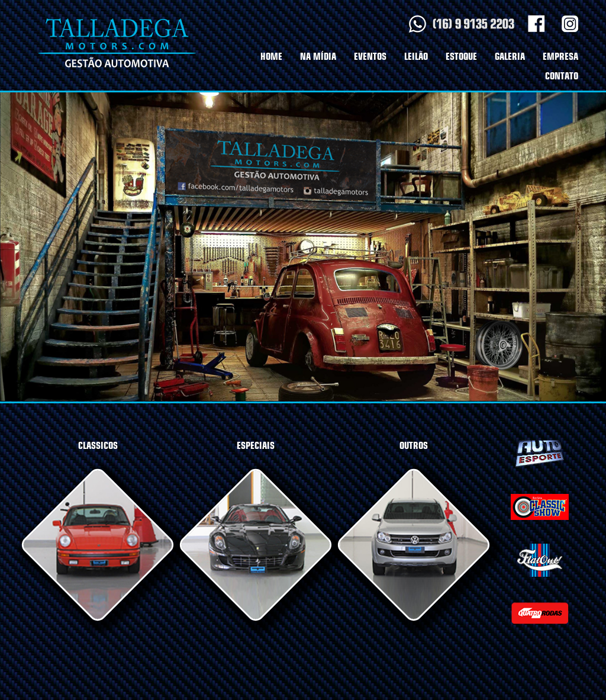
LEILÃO (416, 57)
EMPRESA (560, 57)
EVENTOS (370, 57)
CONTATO (562, 76)
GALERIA (510, 57)
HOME (271, 57)
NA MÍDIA (318, 57)
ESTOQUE (461, 57)
